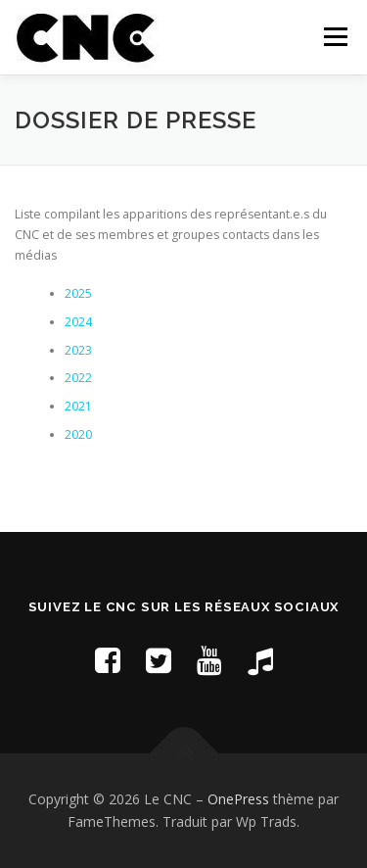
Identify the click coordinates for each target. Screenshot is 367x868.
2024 (78, 322)
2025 (78, 293)
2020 (78, 434)
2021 (78, 406)
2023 (78, 350)
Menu (334, 37)
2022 (78, 378)
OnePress (238, 799)
